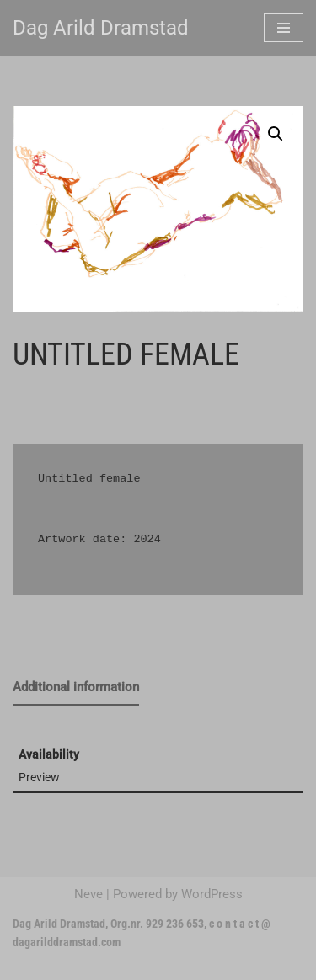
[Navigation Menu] (284, 28)
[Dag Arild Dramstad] (101, 28)
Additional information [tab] (76, 687)
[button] (276, 134)
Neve (88, 894)
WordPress (212, 894)
